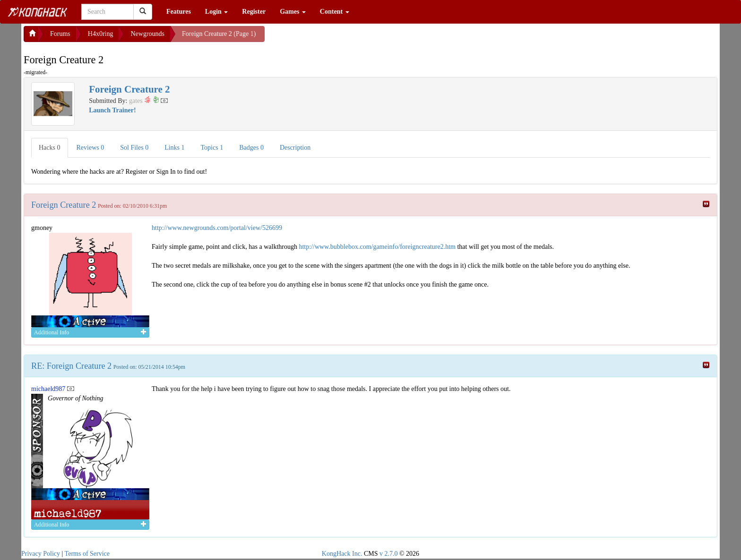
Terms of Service (87, 554)
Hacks (50, 148)
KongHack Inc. (342, 554)
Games (293, 12)
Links (174, 148)
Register (254, 12)
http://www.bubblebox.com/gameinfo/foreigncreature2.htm (377, 247)
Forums (60, 34)
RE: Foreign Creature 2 (71, 366)
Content (335, 12)
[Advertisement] (340, 38)
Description (295, 148)
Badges (251, 148)
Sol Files (134, 148)
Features (179, 12)
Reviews (90, 148)
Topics (212, 148)
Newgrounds (147, 34)
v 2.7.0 (389, 554)
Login (217, 12)
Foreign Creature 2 (64, 205)
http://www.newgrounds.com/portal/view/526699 (217, 228)
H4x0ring (101, 34)
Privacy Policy (41, 554)
